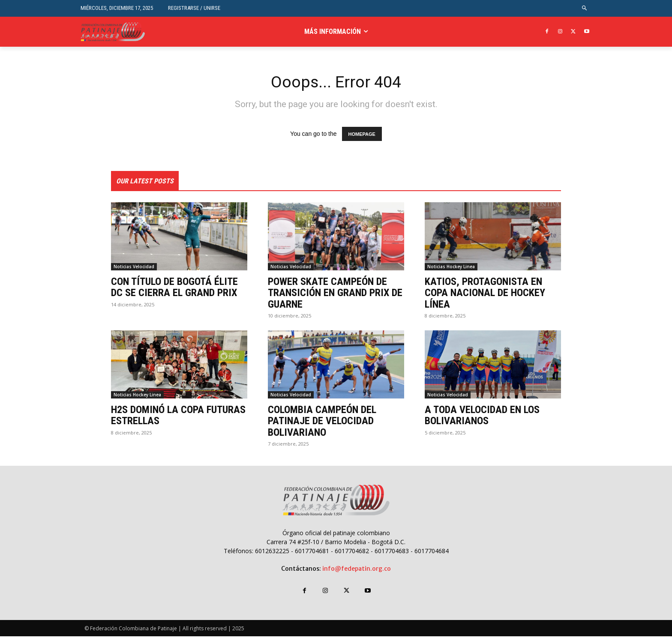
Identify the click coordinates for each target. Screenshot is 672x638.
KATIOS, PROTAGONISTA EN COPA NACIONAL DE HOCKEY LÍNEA (485, 294)
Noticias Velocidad (134, 268)
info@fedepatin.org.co (357, 570)
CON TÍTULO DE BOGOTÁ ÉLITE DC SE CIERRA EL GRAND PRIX (174, 288)
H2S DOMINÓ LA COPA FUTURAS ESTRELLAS (178, 416)
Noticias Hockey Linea (451, 268)
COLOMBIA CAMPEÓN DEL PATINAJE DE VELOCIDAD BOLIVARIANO (322, 422)
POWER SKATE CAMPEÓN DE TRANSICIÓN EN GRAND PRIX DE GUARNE (335, 294)
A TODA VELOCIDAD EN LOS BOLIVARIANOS (482, 416)
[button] (585, 8)
